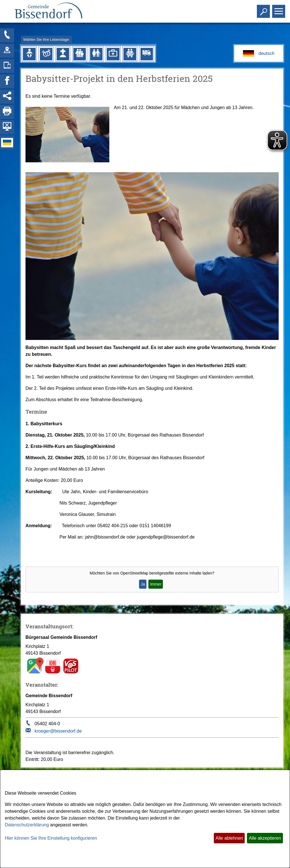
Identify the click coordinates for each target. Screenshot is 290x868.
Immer (156, 584)
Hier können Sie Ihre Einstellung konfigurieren (51, 838)
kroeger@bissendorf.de (58, 731)
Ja (143, 584)
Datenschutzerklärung (27, 825)
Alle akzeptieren (265, 838)
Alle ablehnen (229, 838)
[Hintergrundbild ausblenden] (7, 127)
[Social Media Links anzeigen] (7, 97)
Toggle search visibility (264, 9)
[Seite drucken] (7, 112)
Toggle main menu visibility (279, 9)
